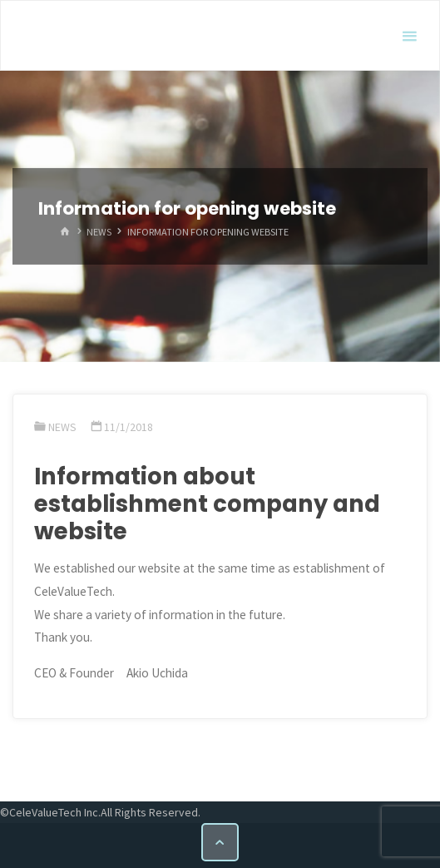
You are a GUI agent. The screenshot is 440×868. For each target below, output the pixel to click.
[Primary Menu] (409, 36)
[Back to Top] (220, 842)
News (99, 232)
